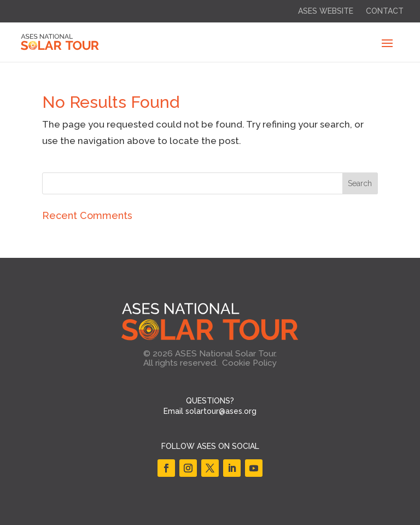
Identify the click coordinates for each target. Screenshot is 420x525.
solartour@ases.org (221, 411)
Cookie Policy (249, 363)
